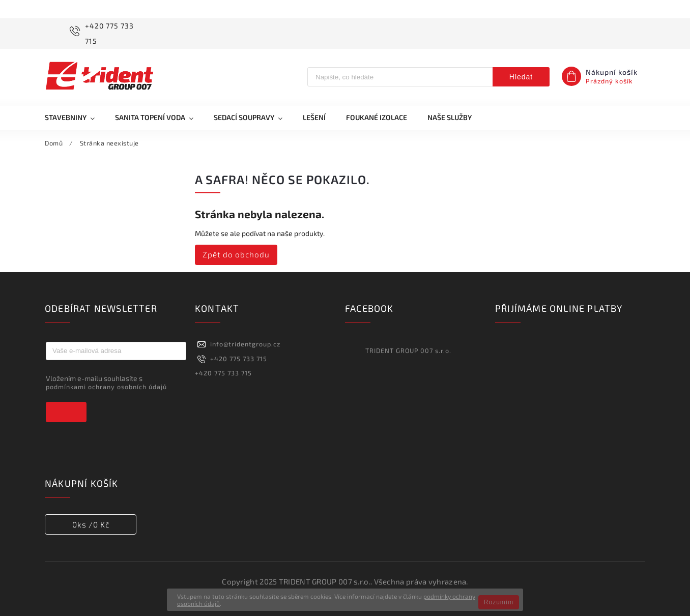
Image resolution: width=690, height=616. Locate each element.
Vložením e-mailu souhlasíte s (111, 382)
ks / (91, 524)
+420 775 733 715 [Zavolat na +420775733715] (239, 359)
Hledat (521, 77)
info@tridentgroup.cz (245, 344)
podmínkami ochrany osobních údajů (106, 387)
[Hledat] (400, 77)
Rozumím (499, 602)
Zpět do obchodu (236, 254)
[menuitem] (75, 118)
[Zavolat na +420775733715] (107, 34)
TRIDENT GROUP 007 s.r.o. (408, 350)
